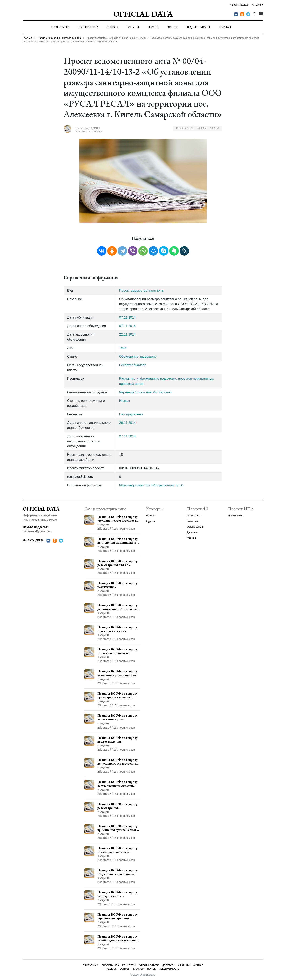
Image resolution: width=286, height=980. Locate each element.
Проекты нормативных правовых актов (59, 38)
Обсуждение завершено (138, 357)
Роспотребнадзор (133, 365)
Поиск (172, 27)
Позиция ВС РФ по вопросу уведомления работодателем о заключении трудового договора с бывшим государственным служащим (118, 607)
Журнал (225, 27)
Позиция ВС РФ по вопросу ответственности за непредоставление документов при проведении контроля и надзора (118, 629)
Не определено (131, 414)
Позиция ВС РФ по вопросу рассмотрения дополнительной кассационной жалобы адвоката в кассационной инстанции (117, 806)
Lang (257, 5)
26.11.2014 (128, 423)
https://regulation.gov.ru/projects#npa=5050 (151, 485)
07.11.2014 (128, 317)
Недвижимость (198, 27)
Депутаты (192, 532)
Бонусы (133, 27)
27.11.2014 (128, 436)
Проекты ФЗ (60, 27)
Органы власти (195, 527)
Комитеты (192, 521)
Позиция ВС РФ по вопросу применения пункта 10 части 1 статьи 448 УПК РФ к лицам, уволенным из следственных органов (118, 828)
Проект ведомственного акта (141, 290)
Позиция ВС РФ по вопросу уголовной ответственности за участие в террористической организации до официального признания (118, 519)
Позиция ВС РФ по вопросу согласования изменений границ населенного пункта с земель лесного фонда (118, 784)
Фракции (192, 538)
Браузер (153, 27)
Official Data (143, 14)
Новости (151, 516)
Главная (27, 38)
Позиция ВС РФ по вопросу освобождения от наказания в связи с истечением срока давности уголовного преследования (118, 938)
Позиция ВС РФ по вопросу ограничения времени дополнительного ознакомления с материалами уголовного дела (119, 916)
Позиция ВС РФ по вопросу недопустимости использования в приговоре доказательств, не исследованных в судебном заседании (117, 894)
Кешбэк (113, 27)
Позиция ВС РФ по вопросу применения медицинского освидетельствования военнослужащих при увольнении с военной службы (117, 541)
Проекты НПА (88, 27)
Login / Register (239, 5)
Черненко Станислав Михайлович (145, 392)
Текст (123, 348)
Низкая (125, 401)
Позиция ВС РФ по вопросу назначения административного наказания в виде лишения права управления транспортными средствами (118, 585)
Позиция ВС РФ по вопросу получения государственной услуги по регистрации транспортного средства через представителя (118, 762)
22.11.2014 (128, 335)
